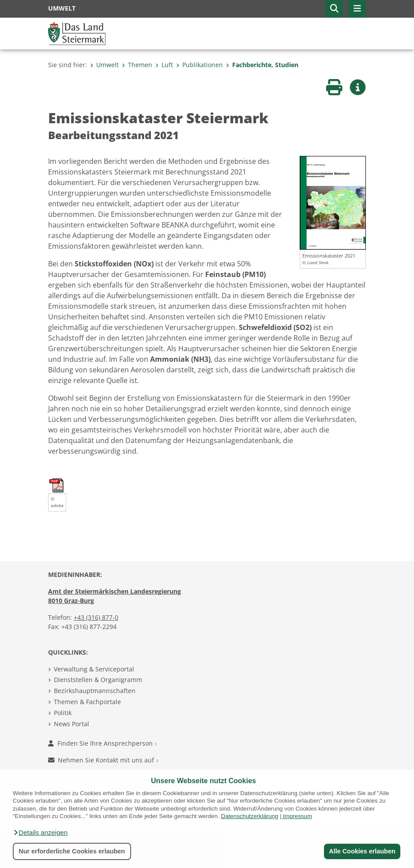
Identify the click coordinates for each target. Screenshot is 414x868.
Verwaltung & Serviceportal (94, 669)
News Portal (72, 724)
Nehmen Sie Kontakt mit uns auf (103, 760)
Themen (137, 65)
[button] (40, 833)
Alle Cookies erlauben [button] (362, 851)
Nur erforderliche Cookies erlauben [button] (72, 851)
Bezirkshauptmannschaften (95, 691)
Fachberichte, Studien (262, 65)
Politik (63, 713)
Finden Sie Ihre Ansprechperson (103, 743)
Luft (164, 65)
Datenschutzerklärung (250, 816)
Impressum (297, 816)
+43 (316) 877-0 (96, 617)
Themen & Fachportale (87, 702)
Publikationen (199, 65)
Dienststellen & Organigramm (98, 680)
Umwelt (104, 65)
